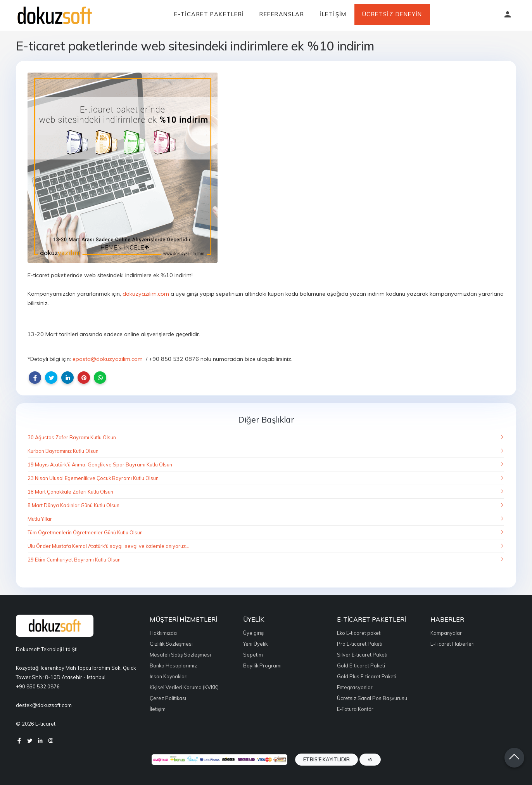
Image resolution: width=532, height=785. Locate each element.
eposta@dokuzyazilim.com (108, 359)
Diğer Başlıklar (266, 419)
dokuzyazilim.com (146, 294)
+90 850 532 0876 (38, 686)
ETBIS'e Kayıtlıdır (326, 759)
